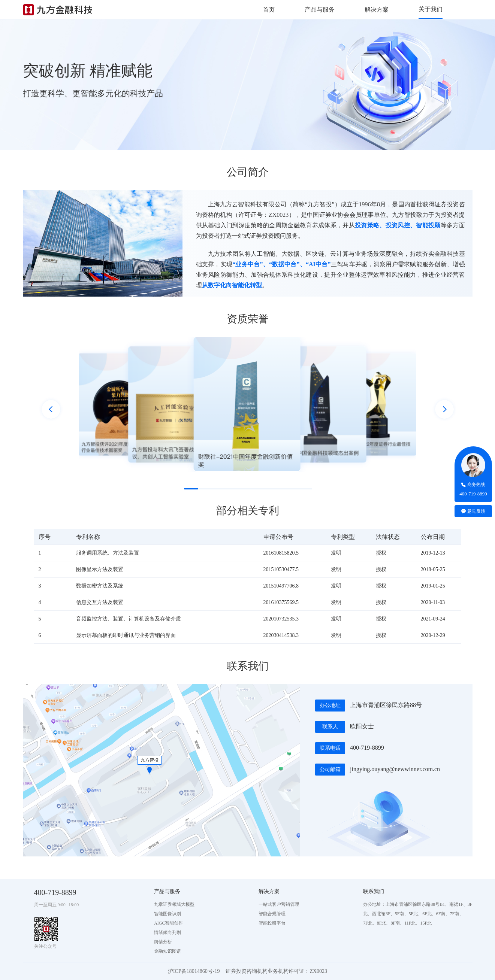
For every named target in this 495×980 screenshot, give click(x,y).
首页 (269, 10)
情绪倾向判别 (167, 932)
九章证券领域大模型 (174, 904)
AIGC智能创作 (168, 923)
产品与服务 (320, 10)
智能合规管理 (272, 914)
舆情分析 (163, 942)
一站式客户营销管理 (279, 904)
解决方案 (377, 10)
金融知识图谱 (167, 951)
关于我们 (431, 9)
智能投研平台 (272, 923)
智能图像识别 (167, 914)
